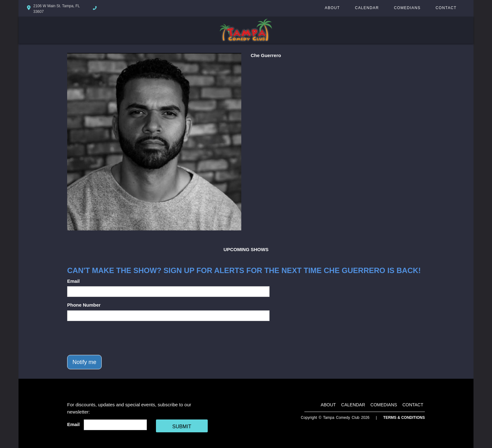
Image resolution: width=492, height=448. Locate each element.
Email (73, 281)
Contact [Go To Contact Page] (446, 8)
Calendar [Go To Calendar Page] (367, 8)
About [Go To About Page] (332, 8)
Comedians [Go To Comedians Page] (407, 8)
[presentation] (115, 338)
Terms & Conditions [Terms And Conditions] (404, 418)
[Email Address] (115, 425)
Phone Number (84, 305)
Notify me (84, 362)
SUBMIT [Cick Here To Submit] (182, 427)
